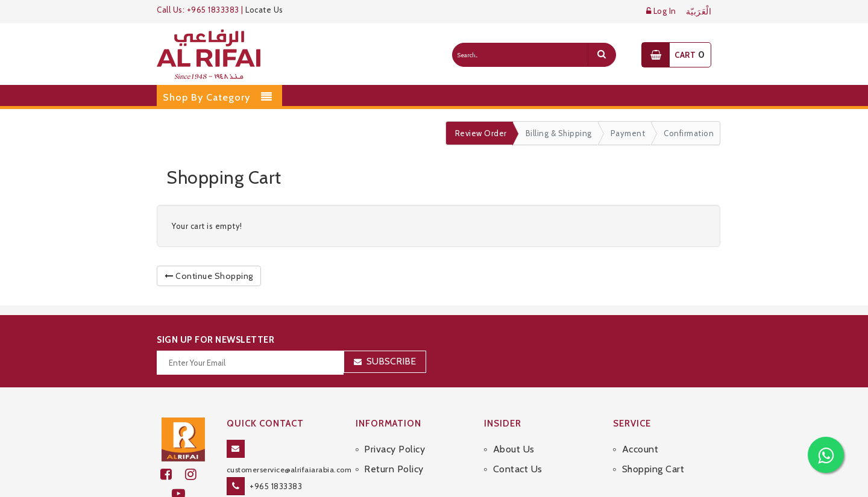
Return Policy (394, 469)
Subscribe (391, 361)
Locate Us (264, 10)
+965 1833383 (276, 486)
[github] (196, 474)
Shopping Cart (653, 469)
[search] (602, 55)
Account (640, 449)
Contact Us (518, 469)
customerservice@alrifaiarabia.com (289, 470)
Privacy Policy (395, 449)
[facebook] (173, 474)
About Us (514, 449)
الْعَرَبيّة (699, 12)
